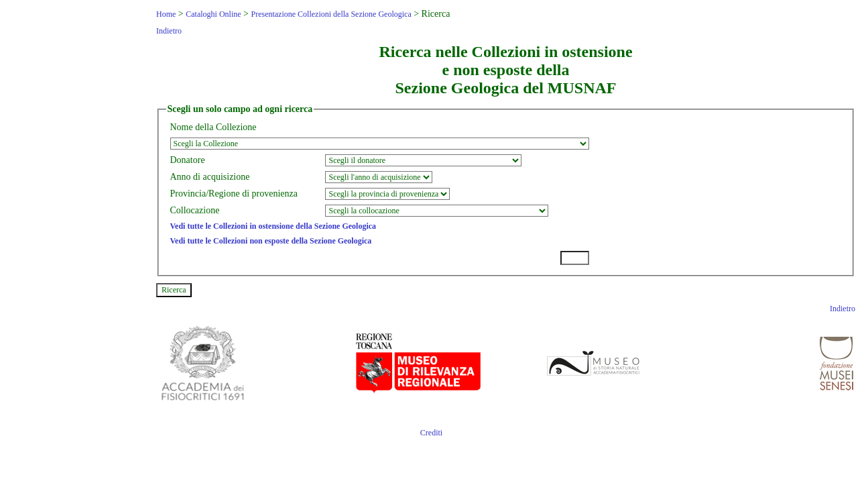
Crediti (431, 433)
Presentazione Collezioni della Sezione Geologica (331, 14)
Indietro (169, 31)
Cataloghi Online (213, 14)
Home (166, 14)
